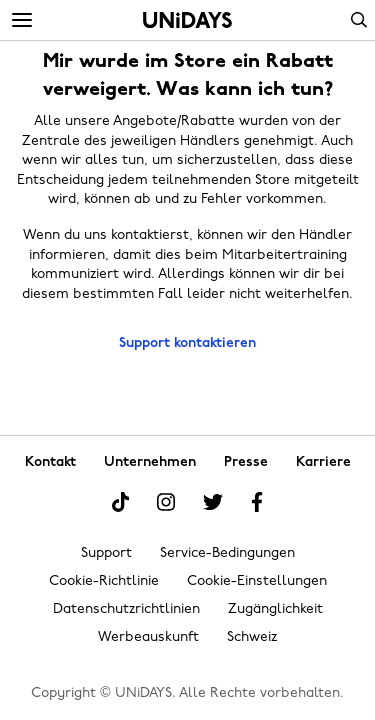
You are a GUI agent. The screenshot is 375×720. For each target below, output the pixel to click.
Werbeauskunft (148, 637)
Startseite (187, 20)
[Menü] (22, 21)
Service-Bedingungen (227, 553)
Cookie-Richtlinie (104, 581)
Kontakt (50, 462)
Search (359, 20)
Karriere (323, 462)
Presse (246, 462)
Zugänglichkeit (275, 609)
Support (106, 553)
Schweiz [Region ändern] (252, 637)
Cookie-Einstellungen (257, 581)
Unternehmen (150, 462)
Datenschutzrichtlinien (126, 609)
